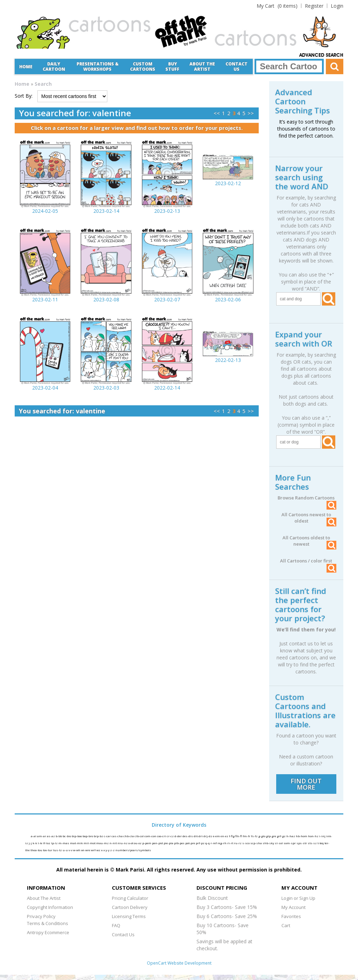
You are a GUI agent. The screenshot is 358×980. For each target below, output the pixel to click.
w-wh (77, 850)
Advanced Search (321, 55)
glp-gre (271, 836)
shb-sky (269, 843)
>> (251, 113)
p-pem (147, 843)
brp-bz (99, 836)
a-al (34, 836)
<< (217, 113)
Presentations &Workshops (98, 66)
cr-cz (171, 836)
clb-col (139, 836)
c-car (108, 836)
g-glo (262, 836)
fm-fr (247, 836)
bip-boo (77, 836)
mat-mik (77, 843)
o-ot (131, 843)
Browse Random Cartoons (307, 498)
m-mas (64, 843)
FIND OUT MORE (306, 784)
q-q (208, 843)
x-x (103, 850)
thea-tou (37, 850)
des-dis (188, 836)
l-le (40, 843)
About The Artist (44, 898)
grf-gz (282, 836)
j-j (31, 843)
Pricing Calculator (130, 898)
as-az (51, 836)
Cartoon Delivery (130, 907)
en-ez (225, 836)
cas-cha (117, 836)
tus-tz (58, 850)
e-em (217, 836)
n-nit (113, 843)
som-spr (290, 843)
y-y (108, 850)
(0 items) (277, 6)
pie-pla (169, 843)
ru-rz (238, 843)
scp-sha (256, 843)
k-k (35, 843)
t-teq (321, 843)
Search (43, 84)
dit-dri (199, 836)
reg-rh (222, 843)
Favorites (291, 916)
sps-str (302, 843)
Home (26, 67)
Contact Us (237, 66)
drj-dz (208, 836)
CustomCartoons (143, 66)
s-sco (246, 843)
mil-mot (90, 843)
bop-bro (88, 836)
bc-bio (67, 836)
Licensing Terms (129, 916)
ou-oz (138, 843)
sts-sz (313, 843)
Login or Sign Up (298, 898)
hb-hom (302, 836)
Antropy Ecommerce (48, 932)
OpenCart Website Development (179, 963)
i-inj (323, 836)
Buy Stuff (172, 66)
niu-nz (123, 843)
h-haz (291, 836)
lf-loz (47, 843)
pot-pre (191, 843)
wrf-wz (96, 850)
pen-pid (158, 843)
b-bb (59, 836)
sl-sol (279, 843)
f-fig (232, 836)
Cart (286, 925)
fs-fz (255, 836)
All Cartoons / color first (308, 561)
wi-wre (86, 850)
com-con (151, 836)
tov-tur (48, 850)
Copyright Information (50, 907)
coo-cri (162, 836)
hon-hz (314, 836)
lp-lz (55, 843)
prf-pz (201, 843)
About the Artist (202, 66)
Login (337, 6)
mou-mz (103, 843)
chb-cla (129, 836)
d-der (178, 836)
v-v (71, 850)
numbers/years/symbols (133, 850)
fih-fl (239, 836)
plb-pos (180, 843)
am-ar (42, 836)
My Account (293, 907)
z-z (113, 850)
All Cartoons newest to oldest (309, 518)
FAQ (116, 925)
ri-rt (231, 843)
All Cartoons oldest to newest (309, 541)
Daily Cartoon (54, 66)
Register (314, 6)
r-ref (214, 843)
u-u (66, 850)
